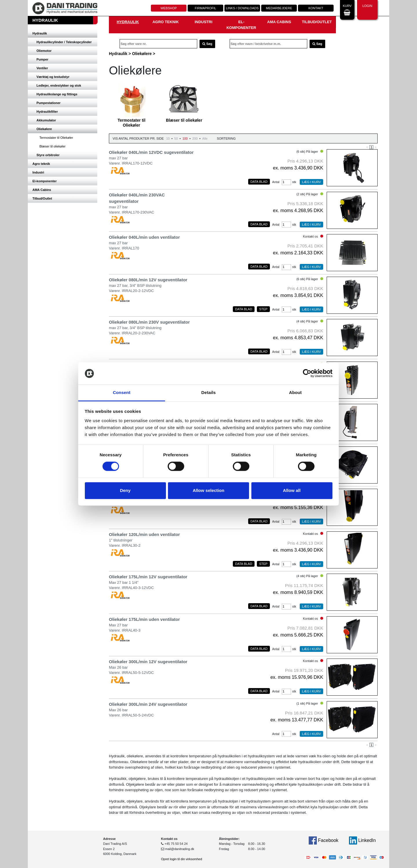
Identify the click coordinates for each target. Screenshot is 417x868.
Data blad (259, 182)
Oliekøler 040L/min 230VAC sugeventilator (137, 198)
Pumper (42, 59)
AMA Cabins (42, 190)
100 (185, 138)
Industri (38, 172)
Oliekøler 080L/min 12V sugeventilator (148, 280)
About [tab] (295, 392)
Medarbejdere (279, 8)
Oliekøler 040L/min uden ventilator (144, 237)
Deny (125, 490)
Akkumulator (46, 120)
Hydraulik (40, 33)
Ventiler (42, 68)
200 (195, 138)
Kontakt (316, 8)
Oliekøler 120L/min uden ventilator (144, 534)
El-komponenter (45, 181)
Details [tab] (209, 392)
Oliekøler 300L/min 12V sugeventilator (148, 662)
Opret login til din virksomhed (182, 859)
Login (367, 9)
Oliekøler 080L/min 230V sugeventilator (149, 322)
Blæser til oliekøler (52, 146)
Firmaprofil (206, 8)
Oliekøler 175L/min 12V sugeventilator (148, 577)
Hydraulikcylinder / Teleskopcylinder (64, 42)
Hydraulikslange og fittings (57, 94)
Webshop (169, 8)
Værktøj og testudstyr (53, 77)
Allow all (292, 490)
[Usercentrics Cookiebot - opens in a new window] (307, 373)
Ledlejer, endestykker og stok (59, 85)
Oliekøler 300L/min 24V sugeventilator (148, 704)
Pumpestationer (49, 103)
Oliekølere (44, 129)
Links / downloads (242, 8)
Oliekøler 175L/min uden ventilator (144, 619)
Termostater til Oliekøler (56, 138)
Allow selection (208, 490)
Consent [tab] (122, 392)
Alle (205, 138)
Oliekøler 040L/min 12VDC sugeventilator (151, 152)
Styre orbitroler (48, 155)
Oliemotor (44, 51)
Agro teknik (41, 164)
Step (263, 309)
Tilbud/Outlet (42, 198)
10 (168, 138)
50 (176, 138)
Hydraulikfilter (47, 112)
